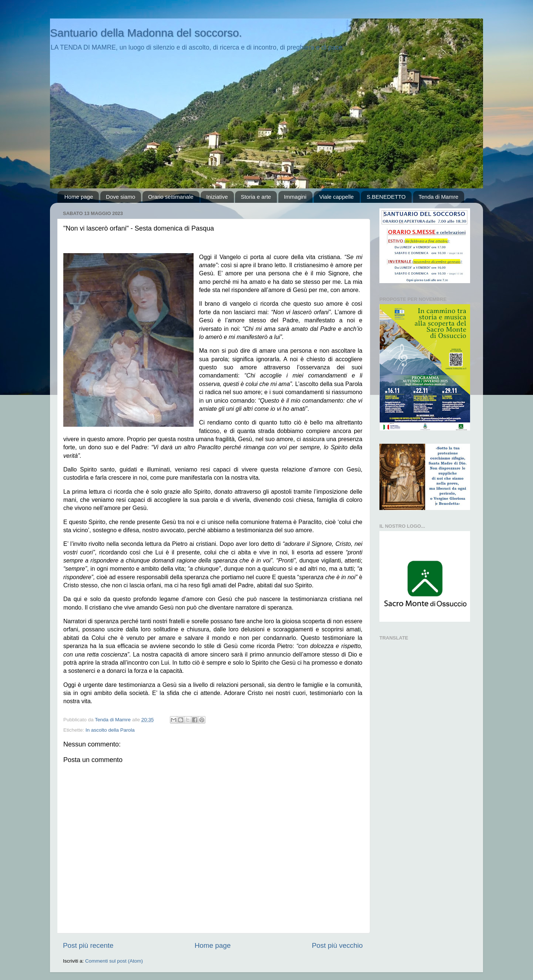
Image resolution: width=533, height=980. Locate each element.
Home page (79, 197)
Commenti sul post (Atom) (114, 961)
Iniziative (217, 197)
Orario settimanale (171, 197)
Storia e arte (256, 197)
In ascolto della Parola (110, 730)
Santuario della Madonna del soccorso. (146, 33)
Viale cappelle (337, 197)
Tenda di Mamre (439, 197)
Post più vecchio (337, 945)
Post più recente (88, 945)
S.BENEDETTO (386, 197)
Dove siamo (120, 197)
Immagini (295, 197)
